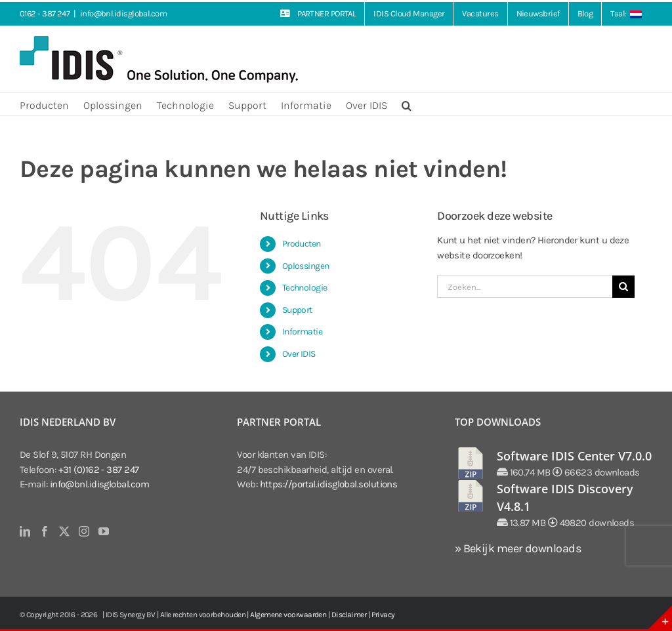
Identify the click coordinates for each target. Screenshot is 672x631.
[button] (407, 104)
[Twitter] (64, 531)
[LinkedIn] (25, 531)
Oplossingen (306, 266)
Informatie (303, 332)
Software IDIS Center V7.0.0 (574, 456)
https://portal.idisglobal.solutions (329, 484)
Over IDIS (299, 354)
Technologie (305, 288)
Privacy (383, 615)
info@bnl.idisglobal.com (123, 13)
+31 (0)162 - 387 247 (99, 470)
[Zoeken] (623, 287)
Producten (302, 244)
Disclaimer (349, 615)
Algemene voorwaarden (288, 615)
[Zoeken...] (525, 287)
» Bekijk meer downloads (518, 548)
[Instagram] (84, 531)
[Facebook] (44, 531)
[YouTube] (103, 531)
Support (297, 310)
